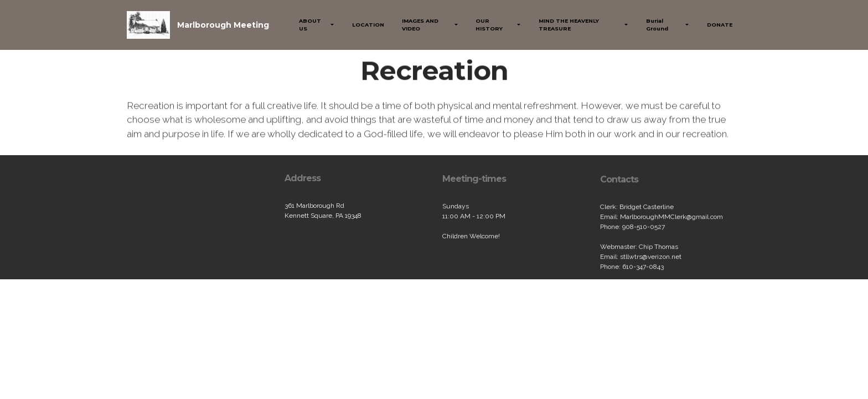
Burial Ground (657, 25)
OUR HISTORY (489, 25)
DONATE (720, 25)
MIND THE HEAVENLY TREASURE (569, 25)
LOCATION (368, 25)
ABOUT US (310, 25)
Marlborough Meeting (223, 25)
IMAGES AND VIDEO (420, 25)
